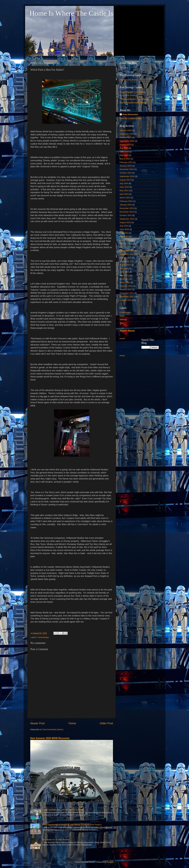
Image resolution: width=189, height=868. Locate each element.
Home (72, 723)
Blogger (110, 862)
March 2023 (125, 240)
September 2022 (127, 261)
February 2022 (126, 286)
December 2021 (127, 293)
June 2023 (124, 229)
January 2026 (126, 130)
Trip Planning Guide (128, 80)
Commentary (43, 637)
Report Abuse (127, 331)
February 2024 (126, 201)
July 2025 (124, 148)
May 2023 (124, 233)
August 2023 (125, 222)
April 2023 (124, 236)
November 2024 (127, 169)
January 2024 (126, 205)
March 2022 (125, 282)
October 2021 (126, 300)
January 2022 (126, 290)
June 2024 (124, 187)
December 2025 (127, 134)
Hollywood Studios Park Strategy (134, 99)
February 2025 (126, 162)
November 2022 (127, 254)
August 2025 (125, 145)
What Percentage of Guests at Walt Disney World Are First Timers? (72, 825)
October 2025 (126, 137)
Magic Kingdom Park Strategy (133, 92)
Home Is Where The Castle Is (71, 13)
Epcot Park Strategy (128, 96)
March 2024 (125, 198)
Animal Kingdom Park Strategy (133, 103)
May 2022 (124, 275)
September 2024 (127, 176)
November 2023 (127, 212)
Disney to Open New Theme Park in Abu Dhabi (63, 810)
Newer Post (38, 723)
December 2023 (127, 208)
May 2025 (124, 155)
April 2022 (124, 279)
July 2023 (124, 226)
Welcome (124, 67)
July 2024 (124, 183)
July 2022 (124, 268)
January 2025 (126, 166)
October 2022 (126, 258)
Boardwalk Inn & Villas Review (56, 840)
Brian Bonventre (130, 114)
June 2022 (124, 272)
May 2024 (124, 191)
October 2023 (126, 215)
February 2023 (126, 244)
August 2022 (125, 265)
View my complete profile (131, 118)
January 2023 (126, 247)
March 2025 (125, 159)
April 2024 (124, 194)
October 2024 (126, 173)
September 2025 (127, 141)
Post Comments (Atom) (53, 729)
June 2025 (124, 152)
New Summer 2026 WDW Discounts (50, 738)
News (122, 316)
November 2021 (127, 297)
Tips (121, 323)
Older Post (106, 723)
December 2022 (127, 251)
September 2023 (127, 219)
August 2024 (125, 180)
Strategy (123, 319)
